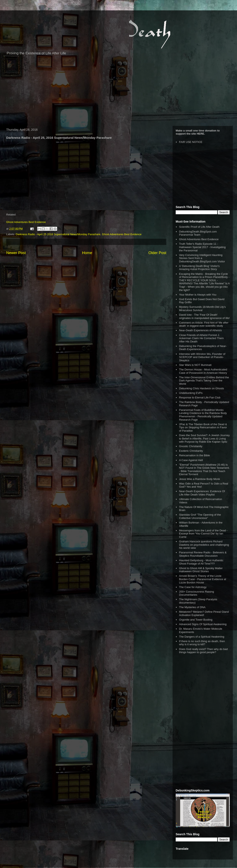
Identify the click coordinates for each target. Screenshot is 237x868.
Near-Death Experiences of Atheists (200, 330)
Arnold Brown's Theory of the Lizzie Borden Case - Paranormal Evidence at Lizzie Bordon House (202, 579)
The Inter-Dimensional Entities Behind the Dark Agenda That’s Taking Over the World (204, 381)
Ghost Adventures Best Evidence (26, 222)
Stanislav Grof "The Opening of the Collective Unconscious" (200, 516)
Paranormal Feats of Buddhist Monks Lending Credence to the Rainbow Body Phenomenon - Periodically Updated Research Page (203, 415)
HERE (200, 134)
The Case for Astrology (193, 587)
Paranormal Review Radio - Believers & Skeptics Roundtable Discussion (203, 554)
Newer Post (16, 253)
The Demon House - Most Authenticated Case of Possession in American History (203, 371)
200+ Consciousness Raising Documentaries (196, 593)
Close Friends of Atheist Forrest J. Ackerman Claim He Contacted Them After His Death (201, 338)
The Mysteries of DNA (192, 607)
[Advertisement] (118, 93)
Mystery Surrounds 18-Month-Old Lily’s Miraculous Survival (202, 309)
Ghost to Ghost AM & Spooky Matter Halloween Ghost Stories (201, 570)
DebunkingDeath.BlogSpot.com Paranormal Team (198, 233)
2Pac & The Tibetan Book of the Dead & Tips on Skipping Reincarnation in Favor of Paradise (203, 427)
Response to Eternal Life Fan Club (200, 397)
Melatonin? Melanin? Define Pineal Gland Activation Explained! (204, 613)
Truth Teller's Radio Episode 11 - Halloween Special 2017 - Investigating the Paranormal (202, 247)
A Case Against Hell (191, 460)
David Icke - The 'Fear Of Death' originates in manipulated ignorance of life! (204, 316)
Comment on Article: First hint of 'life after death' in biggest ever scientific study (204, 324)
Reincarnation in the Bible (194, 455)
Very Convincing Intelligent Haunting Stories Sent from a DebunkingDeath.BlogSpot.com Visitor (202, 258)
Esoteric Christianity (191, 451)
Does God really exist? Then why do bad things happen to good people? (203, 651)
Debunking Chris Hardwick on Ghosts (201, 388)
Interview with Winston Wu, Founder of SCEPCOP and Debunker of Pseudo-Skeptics (202, 357)
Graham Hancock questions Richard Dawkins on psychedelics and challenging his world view (204, 545)
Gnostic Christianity (191, 446)
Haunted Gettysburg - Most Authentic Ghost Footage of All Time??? (201, 562)
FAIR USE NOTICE (191, 142)
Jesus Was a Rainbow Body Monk (199, 479)
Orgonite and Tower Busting (196, 620)
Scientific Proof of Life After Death (199, 227)
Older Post (157, 253)
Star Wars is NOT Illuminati (195, 365)
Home (87, 253)
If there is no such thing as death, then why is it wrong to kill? (202, 643)
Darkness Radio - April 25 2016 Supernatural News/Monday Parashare (58, 234)
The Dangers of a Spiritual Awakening (202, 637)
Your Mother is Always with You (198, 295)
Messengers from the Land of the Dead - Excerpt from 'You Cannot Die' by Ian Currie (203, 534)
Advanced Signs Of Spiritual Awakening (203, 624)
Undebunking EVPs (191, 393)
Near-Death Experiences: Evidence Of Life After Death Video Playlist (202, 493)
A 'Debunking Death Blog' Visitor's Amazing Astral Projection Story (199, 268)
